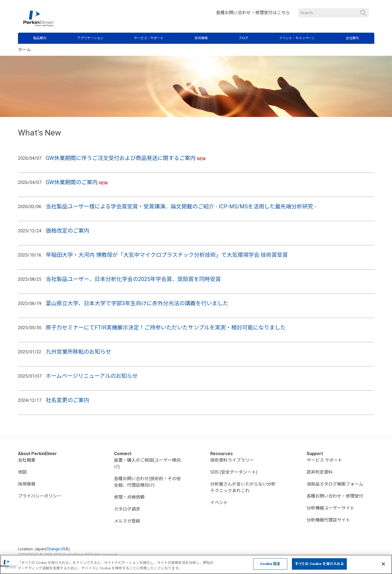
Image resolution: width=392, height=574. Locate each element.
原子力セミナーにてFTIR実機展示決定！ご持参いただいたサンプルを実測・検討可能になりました (166, 328)
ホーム (24, 50)
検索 (363, 13)
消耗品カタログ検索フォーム (335, 484)
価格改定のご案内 (67, 231)
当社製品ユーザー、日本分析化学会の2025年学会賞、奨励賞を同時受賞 (134, 279)
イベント (219, 503)
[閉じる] (383, 564)
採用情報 (27, 484)
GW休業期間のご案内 (72, 182)
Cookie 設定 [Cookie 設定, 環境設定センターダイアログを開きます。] (270, 564)
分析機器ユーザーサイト (331, 508)
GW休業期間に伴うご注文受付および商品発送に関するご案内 (121, 158)
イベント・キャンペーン (297, 38)
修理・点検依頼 (129, 497)
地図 (22, 472)
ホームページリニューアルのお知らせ (92, 376)
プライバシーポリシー (40, 496)
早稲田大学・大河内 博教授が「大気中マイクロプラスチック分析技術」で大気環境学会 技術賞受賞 (167, 255)
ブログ (243, 38)
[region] (196, 564)
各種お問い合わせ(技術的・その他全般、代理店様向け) (147, 482)
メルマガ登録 (127, 521)
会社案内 (352, 38)
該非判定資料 (320, 472)
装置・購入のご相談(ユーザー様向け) (147, 463)
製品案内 (40, 38)
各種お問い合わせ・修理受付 (335, 496)
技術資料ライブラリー (232, 460)
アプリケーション (90, 38)
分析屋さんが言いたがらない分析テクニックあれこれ (243, 487)
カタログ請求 (127, 509)
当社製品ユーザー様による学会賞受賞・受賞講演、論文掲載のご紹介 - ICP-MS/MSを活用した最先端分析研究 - (182, 206)
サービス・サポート (149, 38)
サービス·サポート (324, 460)
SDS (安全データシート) (234, 472)
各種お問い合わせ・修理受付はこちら (253, 13)
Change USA (57, 549)
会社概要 (27, 460)
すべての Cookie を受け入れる (319, 564)
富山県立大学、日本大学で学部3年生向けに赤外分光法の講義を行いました (138, 303)
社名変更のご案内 (67, 400)
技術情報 (201, 38)
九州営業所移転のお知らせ (78, 352)
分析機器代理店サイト (328, 520)
